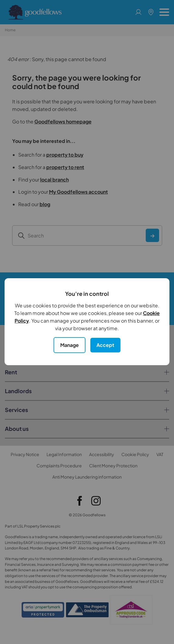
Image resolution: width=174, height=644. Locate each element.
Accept (105, 345)
